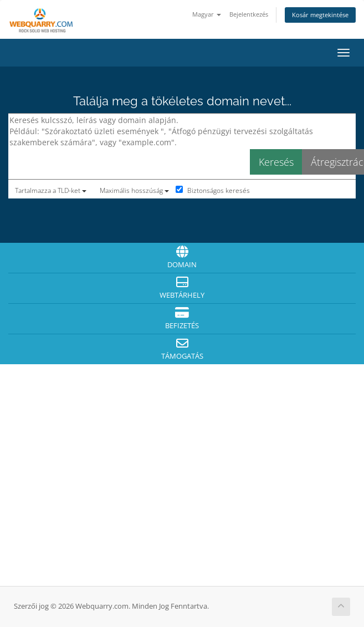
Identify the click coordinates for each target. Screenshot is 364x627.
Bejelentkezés (249, 14)
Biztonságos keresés (213, 190)
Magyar (207, 14)
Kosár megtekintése (320, 15)
